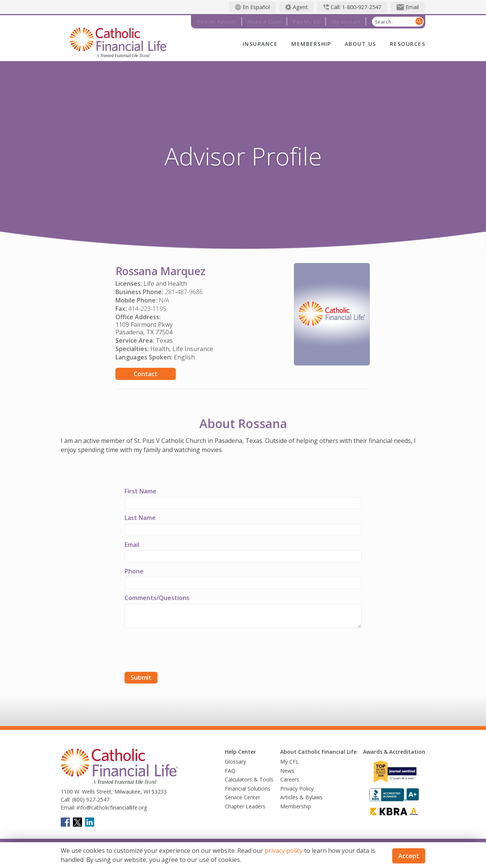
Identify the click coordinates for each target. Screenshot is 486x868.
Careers (290, 779)
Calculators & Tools (249, 779)
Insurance (260, 44)
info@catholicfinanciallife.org (111, 807)
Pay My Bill (307, 22)
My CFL (290, 762)
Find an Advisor (217, 22)
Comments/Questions (157, 598)
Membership (311, 44)
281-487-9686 (184, 292)
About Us (361, 44)
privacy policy (284, 851)
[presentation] (182, 651)
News (287, 771)
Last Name (140, 518)
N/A (164, 300)
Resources (408, 44)
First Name (140, 491)
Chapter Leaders (245, 806)
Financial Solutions (248, 788)
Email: (68, 807)
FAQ (230, 771)
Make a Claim (265, 22)
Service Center (242, 797)
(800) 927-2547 (90, 799)
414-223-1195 (147, 309)
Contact (146, 374)
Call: (66, 799)
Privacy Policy (297, 788)
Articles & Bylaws (301, 797)
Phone (134, 571)
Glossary (235, 762)
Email (132, 545)
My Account (346, 22)
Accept (409, 856)
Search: (384, 22)
